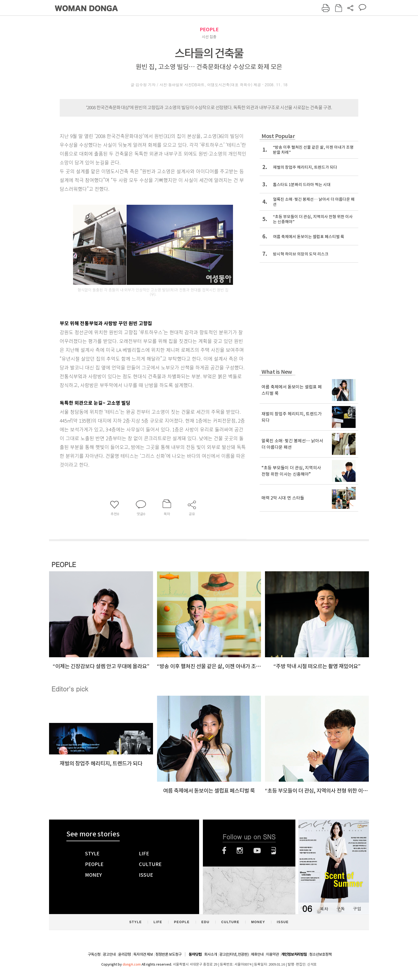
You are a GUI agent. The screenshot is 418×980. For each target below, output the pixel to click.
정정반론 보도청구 (168, 954)
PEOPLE (209, 29)
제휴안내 (257, 954)
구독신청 (94, 954)
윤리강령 (124, 954)
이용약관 (272, 954)
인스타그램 (240, 851)
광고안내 (109, 954)
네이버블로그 (274, 851)
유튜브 (257, 851)
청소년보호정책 (320, 954)
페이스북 (224, 851)
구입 (357, 909)
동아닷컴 (195, 955)
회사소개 (211, 954)
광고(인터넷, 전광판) (234, 954)
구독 (340, 909)
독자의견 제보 (143, 954)
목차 (324, 909)
